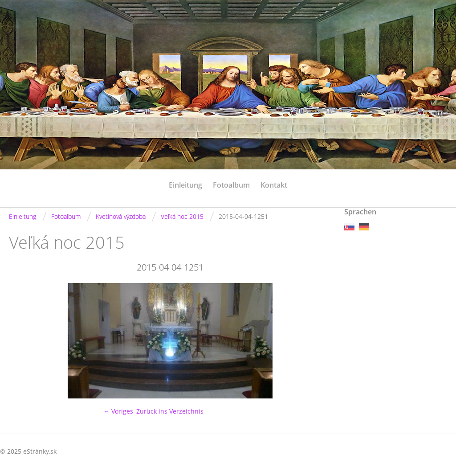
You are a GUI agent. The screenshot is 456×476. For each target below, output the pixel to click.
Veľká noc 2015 (182, 216)
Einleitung (185, 185)
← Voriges (118, 411)
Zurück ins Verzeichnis (170, 411)
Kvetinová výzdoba (121, 216)
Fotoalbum (231, 185)
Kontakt (274, 185)
